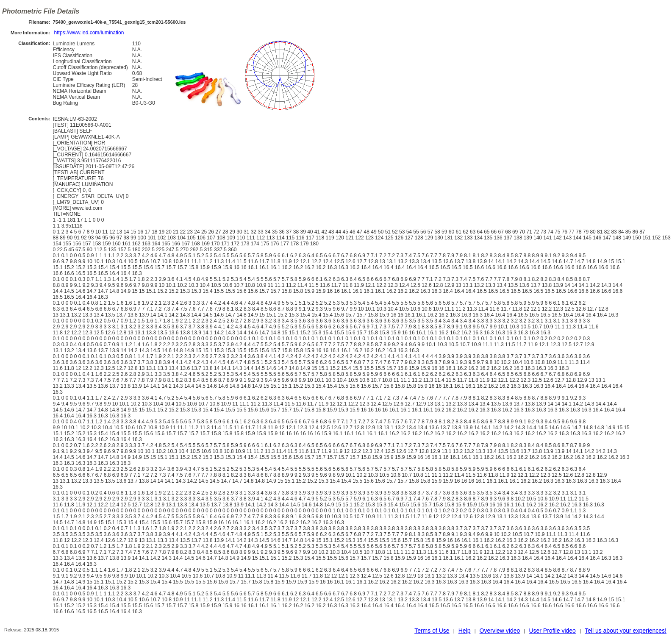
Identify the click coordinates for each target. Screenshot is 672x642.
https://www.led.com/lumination (89, 33)
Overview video (500, 631)
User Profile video (552, 631)
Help (465, 631)
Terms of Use (432, 631)
